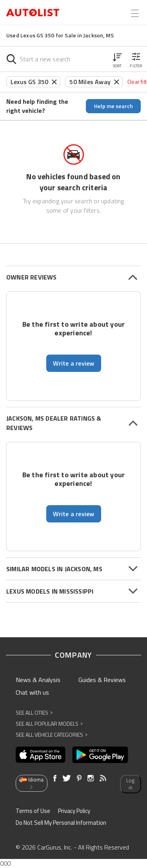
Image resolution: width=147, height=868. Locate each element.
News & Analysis (38, 680)
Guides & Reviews (102, 680)
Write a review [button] (74, 363)
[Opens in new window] (41, 755)
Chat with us (32, 692)
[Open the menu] (135, 13)
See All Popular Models (49, 724)
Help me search (113, 106)
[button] (117, 59)
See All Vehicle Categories (52, 735)
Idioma (31, 783)
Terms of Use (33, 811)
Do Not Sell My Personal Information (61, 823)
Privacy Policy (74, 811)
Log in (130, 784)
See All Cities (34, 713)
